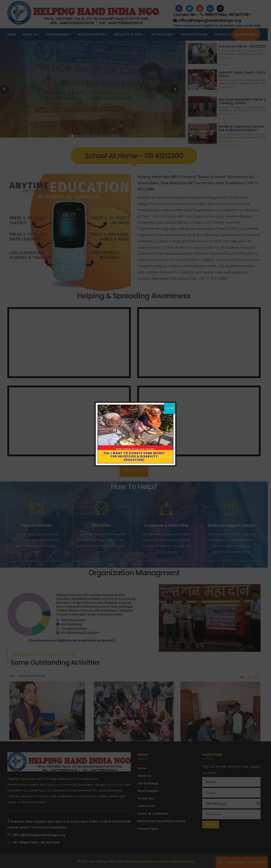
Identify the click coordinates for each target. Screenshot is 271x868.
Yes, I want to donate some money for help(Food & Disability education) (134, 456)
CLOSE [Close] (170, 408)
